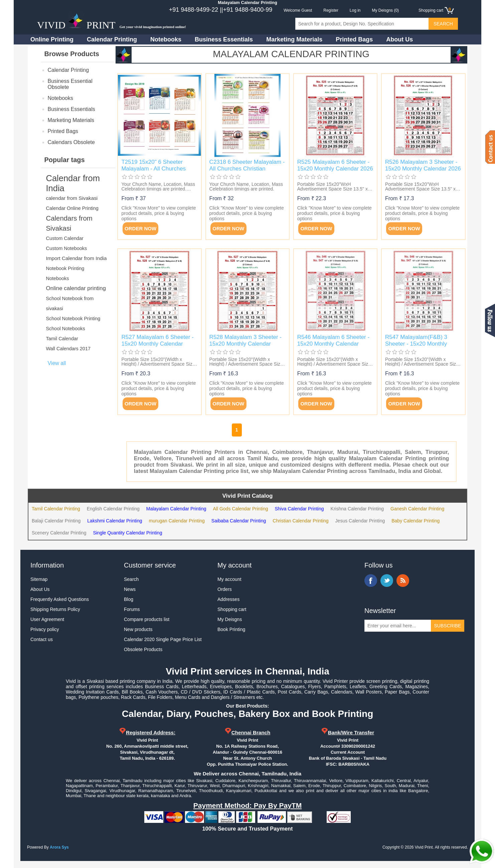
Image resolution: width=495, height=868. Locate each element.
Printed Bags (354, 39)
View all (57, 363)
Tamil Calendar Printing (56, 509)
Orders (225, 589)
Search (131, 579)
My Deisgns (230, 619)
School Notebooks (65, 329)
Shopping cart (232, 609)
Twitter (387, 581)
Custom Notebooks (66, 248)
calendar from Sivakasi (72, 198)
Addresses (228, 599)
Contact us (42, 639)
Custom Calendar (64, 238)
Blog (129, 599)
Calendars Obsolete (71, 142)
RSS (403, 581)
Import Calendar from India (76, 258)
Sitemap (39, 579)
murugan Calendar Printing (177, 521)
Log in (355, 10)
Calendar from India (73, 183)
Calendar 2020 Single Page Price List (163, 639)
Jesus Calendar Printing (360, 521)
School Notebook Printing (73, 319)
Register (331, 10)
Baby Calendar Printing (416, 521)
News (130, 589)
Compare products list (147, 619)
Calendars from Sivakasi (69, 223)
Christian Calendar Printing (300, 521)
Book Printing (231, 629)
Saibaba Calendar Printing (239, 521)
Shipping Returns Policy (55, 609)
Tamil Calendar (62, 339)
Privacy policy (45, 629)
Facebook (371, 581)
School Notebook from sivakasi (70, 303)
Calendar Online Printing (72, 208)
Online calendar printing (76, 288)
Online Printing (52, 39)
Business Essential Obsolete (70, 84)
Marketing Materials (294, 39)
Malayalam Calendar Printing (176, 509)
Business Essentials (224, 39)
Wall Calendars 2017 (68, 349)
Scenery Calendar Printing (59, 533)
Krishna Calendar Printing (357, 509)
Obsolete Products (143, 649)
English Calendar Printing (113, 509)
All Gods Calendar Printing (240, 509)
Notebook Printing (65, 268)
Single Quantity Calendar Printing (127, 533)
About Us (399, 39)
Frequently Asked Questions (60, 599)
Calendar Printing (112, 39)
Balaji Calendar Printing (56, 521)
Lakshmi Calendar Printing (115, 521)
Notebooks (166, 39)
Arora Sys (59, 847)
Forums (132, 609)
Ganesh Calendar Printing (417, 509)
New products (138, 629)
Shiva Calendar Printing (299, 509)
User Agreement (47, 619)
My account (229, 579)
